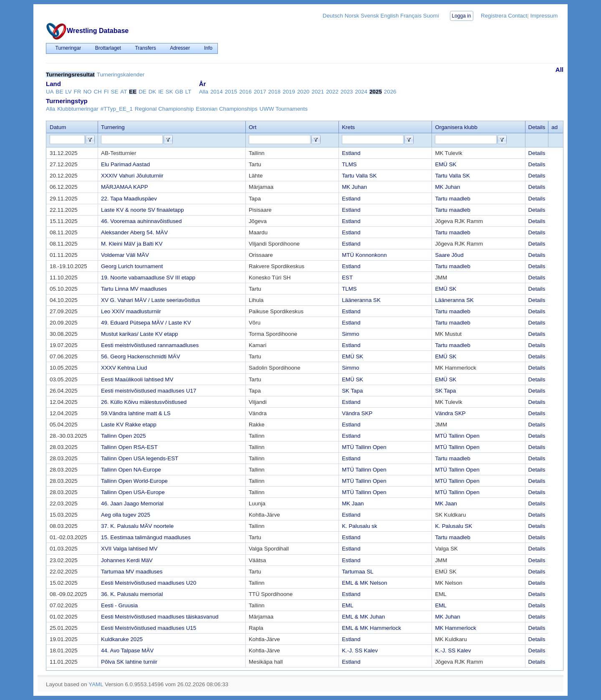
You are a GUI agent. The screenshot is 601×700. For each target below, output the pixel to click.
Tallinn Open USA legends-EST (140, 458)
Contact (518, 16)
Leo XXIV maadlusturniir (131, 311)
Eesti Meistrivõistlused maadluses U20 (149, 583)
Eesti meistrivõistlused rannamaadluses (150, 345)
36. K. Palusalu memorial (132, 594)
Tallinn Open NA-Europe (131, 470)
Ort (253, 127)
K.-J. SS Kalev (360, 651)
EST (347, 278)
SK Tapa (352, 391)
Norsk (352, 16)
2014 (217, 92)
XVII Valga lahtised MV (129, 549)
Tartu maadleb (452, 199)
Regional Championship (164, 109)
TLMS (349, 164)
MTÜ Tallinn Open (457, 436)
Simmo (350, 334)
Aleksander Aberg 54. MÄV (134, 232)
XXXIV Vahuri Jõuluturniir (132, 176)
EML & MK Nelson (364, 583)
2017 (260, 92)
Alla (204, 92)
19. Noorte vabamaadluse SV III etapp (148, 278)
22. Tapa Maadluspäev (129, 199)
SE (115, 92)
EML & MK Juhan (363, 617)
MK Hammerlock (456, 628)
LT (188, 92)
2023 (347, 92)
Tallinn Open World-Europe (134, 481)
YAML (96, 684)
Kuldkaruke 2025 (122, 639)
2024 (361, 92)
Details (537, 153)
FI (106, 92)
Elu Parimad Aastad (125, 164)
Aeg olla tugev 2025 (126, 515)
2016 (245, 92)
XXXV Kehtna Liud (124, 368)
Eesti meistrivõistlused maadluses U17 (149, 391)
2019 (289, 92)
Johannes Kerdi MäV (127, 560)
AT (124, 92)
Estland (351, 153)
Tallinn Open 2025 (123, 436)
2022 (332, 92)
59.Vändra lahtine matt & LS (136, 413)
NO (87, 92)
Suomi (431, 16)
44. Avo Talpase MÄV (127, 651)
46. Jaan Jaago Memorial (132, 503)
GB (179, 92)
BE (60, 92)
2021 (318, 92)
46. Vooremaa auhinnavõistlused (141, 221)
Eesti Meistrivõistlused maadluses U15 (149, 628)
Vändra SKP (357, 413)
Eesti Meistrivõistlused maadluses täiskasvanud (160, 617)
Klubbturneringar (78, 109)
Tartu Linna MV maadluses (134, 289)
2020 (303, 92)
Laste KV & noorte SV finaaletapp (143, 210)
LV (68, 92)
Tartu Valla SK (359, 176)
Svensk (370, 16)
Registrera (494, 16)
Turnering (113, 127)
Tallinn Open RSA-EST (129, 447)
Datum (58, 127)
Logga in (462, 16)
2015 (231, 92)
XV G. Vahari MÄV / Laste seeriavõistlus (151, 300)
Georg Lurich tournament (132, 266)
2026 (390, 92)
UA (50, 92)
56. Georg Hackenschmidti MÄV (141, 356)
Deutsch (333, 16)
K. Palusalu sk (359, 526)
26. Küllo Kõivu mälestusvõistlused (144, 402)
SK (169, 92)
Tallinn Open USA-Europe (133, 492)
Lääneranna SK (361, 300)
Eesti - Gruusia (119, 605)
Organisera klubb (456, 127)
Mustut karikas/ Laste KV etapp (139, 334)
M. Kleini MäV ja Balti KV (132, 244)
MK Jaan (353, 503)
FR (78, 92)
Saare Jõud (449, 255)
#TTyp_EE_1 (117, 109)
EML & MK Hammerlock (371, 628)
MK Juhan (354, 187)
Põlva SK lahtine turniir (129, 662)
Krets (348, 127)
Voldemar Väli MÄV (125, 255)
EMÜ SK (446, 164)
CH (97, 92)
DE (143, 92)
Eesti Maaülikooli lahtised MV (137, 379)
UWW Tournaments (284, 109)
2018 (275, 92)
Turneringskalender (121, 75)
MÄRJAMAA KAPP (125, 187)
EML (347, 605)
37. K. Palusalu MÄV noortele (137, 526)
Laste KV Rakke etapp (129, 425)
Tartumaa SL (358, 572)
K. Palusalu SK (453, 526)
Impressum (544, 16)
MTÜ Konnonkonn (364, 255)
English (390, 16)
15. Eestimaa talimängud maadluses (146, 537)
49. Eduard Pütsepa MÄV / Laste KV (146, 323)
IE (161, 92)
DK (153, 92)
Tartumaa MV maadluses (132, 572)
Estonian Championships (226, 109)
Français (411, 16)
